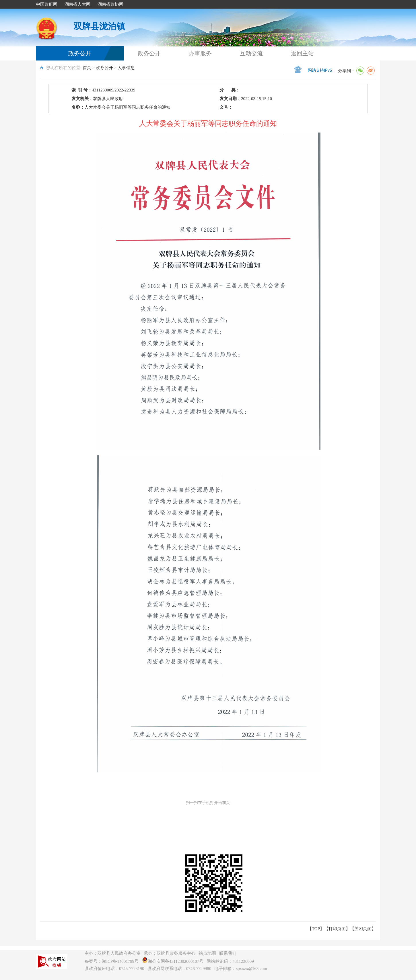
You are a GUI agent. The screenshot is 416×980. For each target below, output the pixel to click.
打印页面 (337, 929)
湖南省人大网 (77, 4)
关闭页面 (363, 929)
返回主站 (302, 53)
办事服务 (200, 53)
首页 (87, 68)
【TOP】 (316, 929)
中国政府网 (47, 4)
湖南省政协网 (110, 4)
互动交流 (251, 53)
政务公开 (80, 53)
